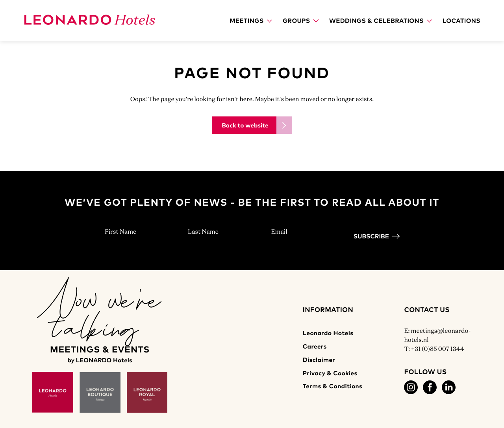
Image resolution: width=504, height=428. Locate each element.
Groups (301, 20)
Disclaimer (319, 360)
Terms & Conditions (333, 386)
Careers (315, 346)
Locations (461, 20)
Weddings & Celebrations (381, 20)
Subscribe (371, 236)
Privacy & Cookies (330, 373)
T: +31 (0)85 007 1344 (434, 349)
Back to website (245, 125)
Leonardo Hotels (328, 333)
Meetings (251, 20)
